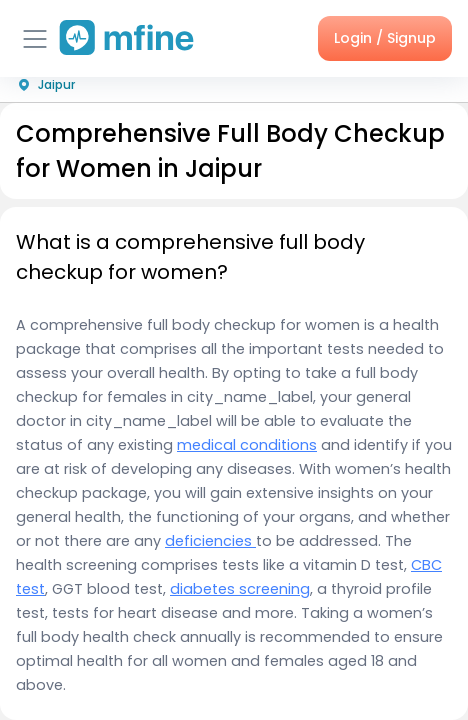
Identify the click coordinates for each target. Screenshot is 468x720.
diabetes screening (240, 589)
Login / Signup (385, 38)
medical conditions (247, 445)
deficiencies (210, 541)
